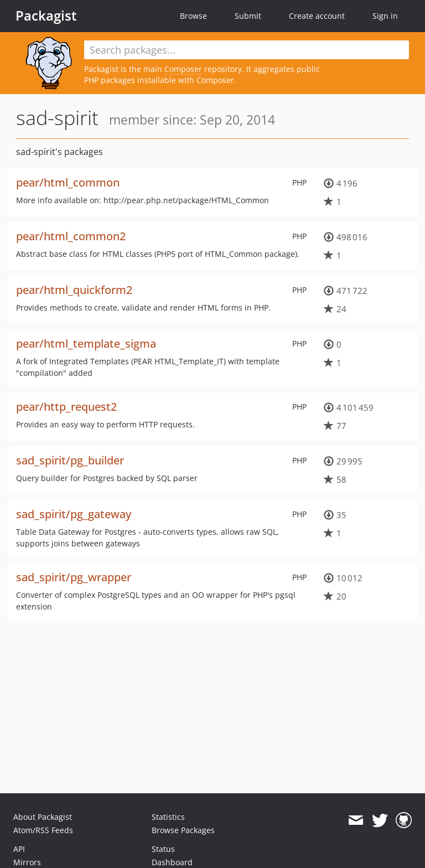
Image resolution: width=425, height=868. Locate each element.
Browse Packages (183, 830)
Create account (317, 16)
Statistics (168, 817)
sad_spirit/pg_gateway (74, 514)
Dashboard (172, 862)
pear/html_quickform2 (74, 290)
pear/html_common (68, 182)
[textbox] (247, 50)
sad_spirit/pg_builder (70, 460)
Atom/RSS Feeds (43, 830)
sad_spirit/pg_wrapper (74, 577)
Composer (183, 69)
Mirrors (27, 862)
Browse (193, 16)
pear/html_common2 (71, 236)
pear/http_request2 (66, 407)
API (19, 849)
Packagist (46, 15)
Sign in (385, 16)
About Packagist (43, 817)
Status (163, 849)
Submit (248, 16)
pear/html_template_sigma (86, 343)
